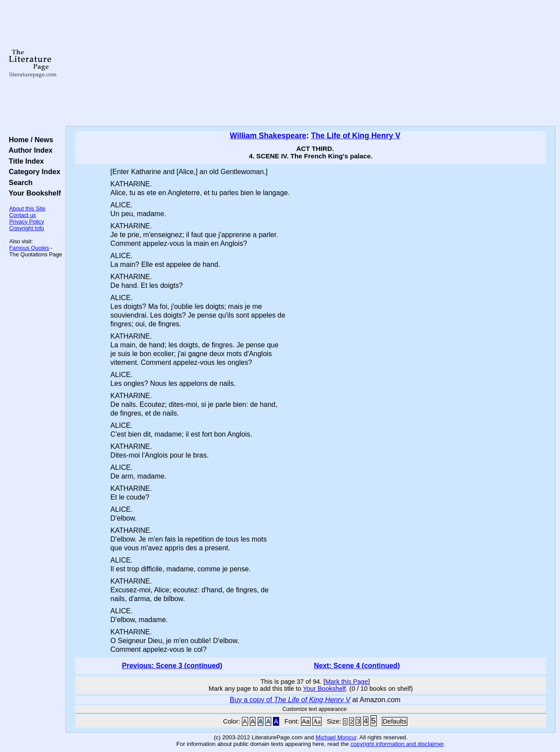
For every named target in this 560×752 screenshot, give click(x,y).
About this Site (27, 208)
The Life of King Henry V (356, 136)
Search (19, 182)
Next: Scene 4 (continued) (357, 666)
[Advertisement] (311, 63)
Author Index (29, 150)
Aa (306, 721)
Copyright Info (27, 228)
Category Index (33, 171)
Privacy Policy (27, 222)
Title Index (24, 161)
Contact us (23, 215)
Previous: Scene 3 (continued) (172, 666)
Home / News (29, 140)
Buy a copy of (290, 700)
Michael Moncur (336, 737)
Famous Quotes (29, 248)
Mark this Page (346, 682)
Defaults (395, 721)
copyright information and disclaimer (397, 744)
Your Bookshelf (33, 193)
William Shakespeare (268, 136)
